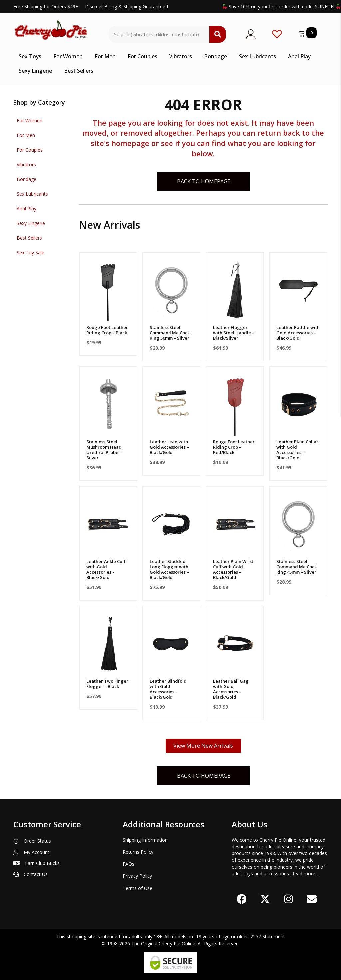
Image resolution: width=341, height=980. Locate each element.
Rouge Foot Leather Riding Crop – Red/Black (234, 447)
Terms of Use (137, 888)
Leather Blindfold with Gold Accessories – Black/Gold (168, 689)
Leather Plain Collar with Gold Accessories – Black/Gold (297, 450)
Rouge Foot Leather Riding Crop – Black (107, 330)
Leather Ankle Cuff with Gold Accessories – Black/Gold (106, 569)
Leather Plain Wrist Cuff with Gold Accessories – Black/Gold (233, 569)
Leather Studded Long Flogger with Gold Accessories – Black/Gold (169, 569)
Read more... (305, 873)
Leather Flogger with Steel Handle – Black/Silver (234, 333)
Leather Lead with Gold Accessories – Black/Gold (169, 447)
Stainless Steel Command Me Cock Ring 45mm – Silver (297, 567)
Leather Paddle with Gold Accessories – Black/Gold (298, 333)
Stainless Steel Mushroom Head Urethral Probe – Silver (104, 450)
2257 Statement (268, 936)
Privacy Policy (137, 876)
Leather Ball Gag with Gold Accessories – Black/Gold (231, 689)
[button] (242, 899)
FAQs (128, 864)
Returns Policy (138, 852)
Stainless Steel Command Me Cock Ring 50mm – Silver (170, 333)
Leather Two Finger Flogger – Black (107, 684)
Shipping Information (145, 840)
